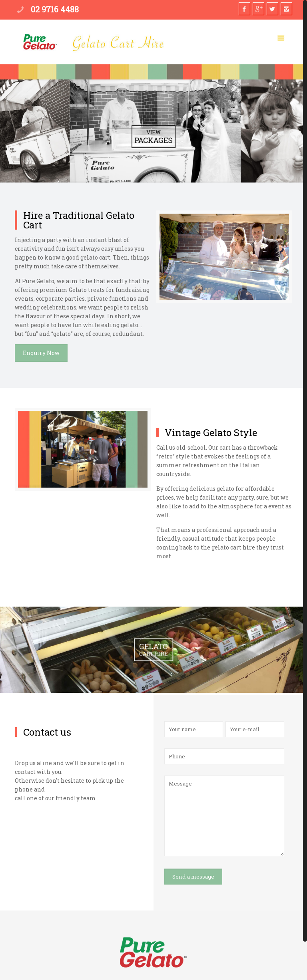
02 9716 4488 (55, 9)
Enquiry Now (41, 353)
